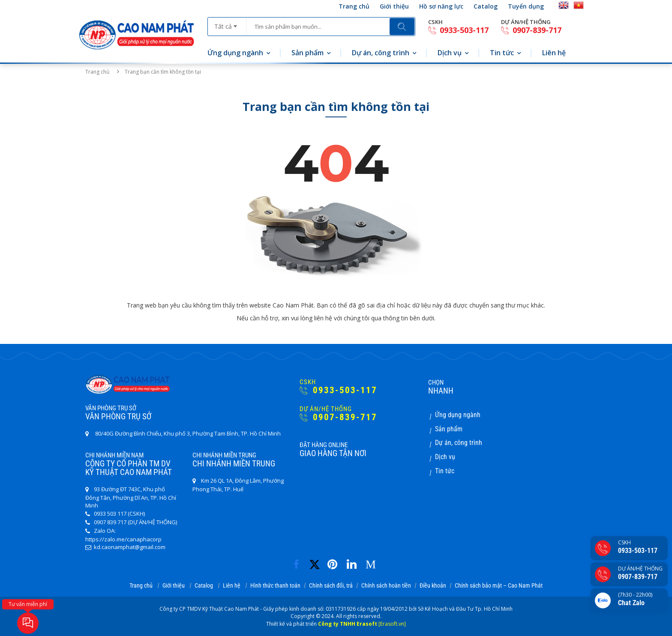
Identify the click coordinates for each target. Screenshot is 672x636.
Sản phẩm (307, 53)
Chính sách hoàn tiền (386, 585)
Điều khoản (433, 585)
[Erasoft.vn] (392, 624)
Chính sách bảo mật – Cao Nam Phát (499, 585)
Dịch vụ (450, 53)
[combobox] (227, 24)
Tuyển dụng (526, 6)
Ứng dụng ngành (235, 53)
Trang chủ (354, 6)
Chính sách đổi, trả (331, 585)
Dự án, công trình (381, 53)
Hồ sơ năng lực (441, 6)
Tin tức (502, 53)
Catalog (486, 6)
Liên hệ (554, 53)
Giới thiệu (394, 6)
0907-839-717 (531, 30)
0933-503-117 (458, 30)
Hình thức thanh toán (275, 585)
